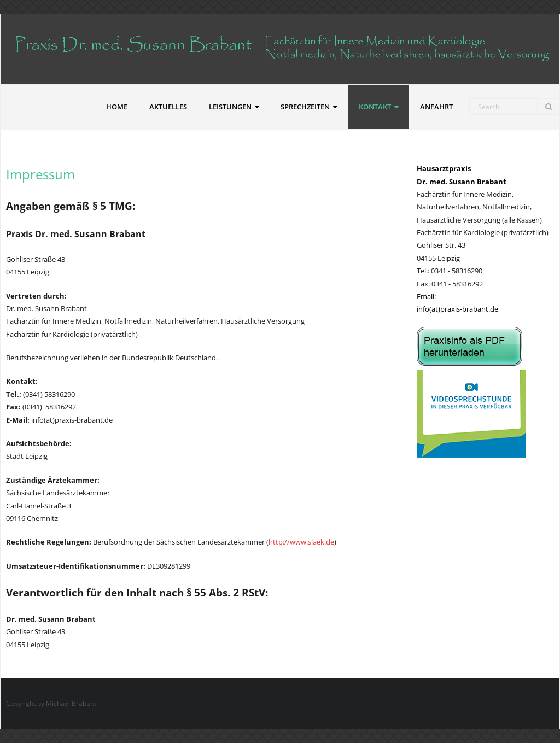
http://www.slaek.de (301, 542)
